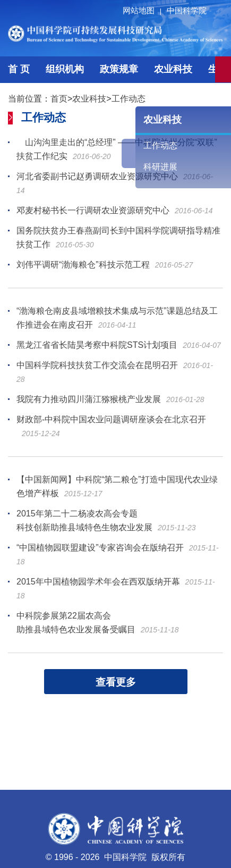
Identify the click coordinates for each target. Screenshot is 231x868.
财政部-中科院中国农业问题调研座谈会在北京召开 (111, 419)
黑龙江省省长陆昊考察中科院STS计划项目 (97, 345)
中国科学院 (187, 10)
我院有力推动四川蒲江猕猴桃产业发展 (89, 399)
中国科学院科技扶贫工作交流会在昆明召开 (97, 365)
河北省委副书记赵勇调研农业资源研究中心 (97, 176)
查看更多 (116, 682)
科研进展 (160, 167)
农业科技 (173, 69)
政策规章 (119, 69)
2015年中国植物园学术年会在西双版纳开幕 (98, 582)
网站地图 (144, 10)
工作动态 (129, 99)
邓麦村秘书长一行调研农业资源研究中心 (93, 210)
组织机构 (65, 69)
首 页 (19, 69)
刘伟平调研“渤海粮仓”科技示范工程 (83, 265)
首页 (59, 99)
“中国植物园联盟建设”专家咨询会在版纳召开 (100, 548)
